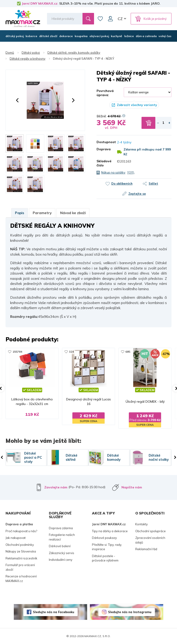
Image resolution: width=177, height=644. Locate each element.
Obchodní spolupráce (150, 531)
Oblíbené (100, 19)
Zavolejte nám (56, 487)
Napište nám (132, 487)
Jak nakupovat (16, 538)
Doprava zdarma (61, 528)
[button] (17, 100)
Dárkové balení (60, 546)
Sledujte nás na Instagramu (130, 612)
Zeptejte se (137, 194)
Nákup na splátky (113, 172)
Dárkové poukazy (104, 538)
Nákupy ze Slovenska (21, 551)
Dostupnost (103, 142)
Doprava (103, 149)
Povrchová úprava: (105, 93)
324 (71, 352)
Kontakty (142, 524)
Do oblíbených (122, 183)
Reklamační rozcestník (21, 558)
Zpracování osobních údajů (150, 540)
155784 (17, 352)
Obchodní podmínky (20, 545)
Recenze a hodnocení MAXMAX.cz (21, 579)
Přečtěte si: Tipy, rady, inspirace (107, 547)
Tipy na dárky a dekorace (110, 531)
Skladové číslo (103, 163)
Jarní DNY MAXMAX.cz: (40, 3)
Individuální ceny (61, 560)
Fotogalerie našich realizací (62, 537)
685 (128, 352)
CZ (120, 19)
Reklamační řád (146, 549)
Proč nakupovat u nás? (21, 531)
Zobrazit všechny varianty (137, 105)
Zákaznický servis (62, 553)
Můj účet (110, 19)
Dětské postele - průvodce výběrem (105, 558)
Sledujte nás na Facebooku (54, 612)
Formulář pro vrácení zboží (20, 567)
